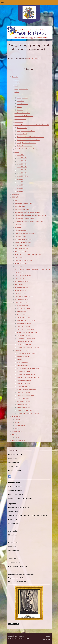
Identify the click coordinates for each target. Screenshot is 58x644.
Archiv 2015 (21, 155)
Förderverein (16, 417)
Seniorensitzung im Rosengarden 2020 (28, 320)
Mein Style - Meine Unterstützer (26, 143)
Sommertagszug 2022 (21, 290)
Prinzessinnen (19, 122)
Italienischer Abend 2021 (22, 299)
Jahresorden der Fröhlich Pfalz (24, 116)
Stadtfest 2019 (21, 359)
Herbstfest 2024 (19, 257)
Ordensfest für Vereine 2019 (25, 395)
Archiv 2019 (21, 179)
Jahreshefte (16, 194)
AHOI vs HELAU (22, 314)
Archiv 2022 (21, 188)
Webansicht (46, 640)
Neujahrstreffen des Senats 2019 (26, 389)
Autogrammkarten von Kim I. (26, 131)
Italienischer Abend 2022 (22, 281)
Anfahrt (17, 438)
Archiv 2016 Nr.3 (22, 164)
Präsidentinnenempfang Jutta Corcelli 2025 (27, 212)
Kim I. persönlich (22, 128)
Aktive (17, 92)
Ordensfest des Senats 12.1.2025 (24, 218)
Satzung (19, 107)
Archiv (17, 152)
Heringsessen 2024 (20, 236)
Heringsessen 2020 (22, 305)
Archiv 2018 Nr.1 (22, 173)
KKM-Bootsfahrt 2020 (24, 311)
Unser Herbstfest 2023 (21, 266)
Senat (16, 86)
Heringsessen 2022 (20, 293)
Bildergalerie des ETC (21, 89)
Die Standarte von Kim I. (24, 146)
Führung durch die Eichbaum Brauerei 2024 (28, 254)
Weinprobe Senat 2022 (21, 287)
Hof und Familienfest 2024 (23, 242)
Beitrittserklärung (20, 426)
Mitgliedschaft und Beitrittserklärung (26, 149)
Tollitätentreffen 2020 (23, 317)
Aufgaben (17, 420)
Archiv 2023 (21, 191)
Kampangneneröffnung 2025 (23, 203)
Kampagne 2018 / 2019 (21, 350)
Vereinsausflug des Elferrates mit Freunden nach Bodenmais (29, 223)
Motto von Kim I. (22, 134)
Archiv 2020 (21, 182)
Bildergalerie (16, 197)
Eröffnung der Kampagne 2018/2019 (28, 414)
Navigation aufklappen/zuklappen (29, 2)
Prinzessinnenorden (20, 119)
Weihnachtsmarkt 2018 (24, 402)
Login (48, 636)
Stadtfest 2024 (19, 227)
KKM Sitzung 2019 (23, 399)
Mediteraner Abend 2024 (22, 245)
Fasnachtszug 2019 (22, 365)
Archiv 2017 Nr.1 (22, 167)
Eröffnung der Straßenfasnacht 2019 (28, 374)
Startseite (15, 77)
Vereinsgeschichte (22, 98)
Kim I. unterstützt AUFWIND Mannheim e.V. (30, 137)
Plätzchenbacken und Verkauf (26, 341)
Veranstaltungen (17, 432)
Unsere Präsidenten (23, 104)
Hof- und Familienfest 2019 (25, 356)
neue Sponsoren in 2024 (22, 248)
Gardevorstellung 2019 (24, 386)
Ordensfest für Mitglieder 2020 (26, 326)
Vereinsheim (20, 101)
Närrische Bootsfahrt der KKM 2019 (28, 368)
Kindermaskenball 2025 (22, 209)
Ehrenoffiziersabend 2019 (24, 344)
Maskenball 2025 (20, 206)
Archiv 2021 (21, 185)
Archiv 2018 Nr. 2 (22, 176)
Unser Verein (18, 95)
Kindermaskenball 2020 (24, 323)
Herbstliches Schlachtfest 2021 (24, 296)
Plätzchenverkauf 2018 (24, 404)
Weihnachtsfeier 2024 (21, 263)
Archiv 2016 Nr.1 (22, 158)
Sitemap (22, 636)
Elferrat (17, 80)
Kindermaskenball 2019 (24, 380)
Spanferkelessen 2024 (21, 251)
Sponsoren (20, 110)
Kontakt (15, 435)
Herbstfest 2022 (19, 278)
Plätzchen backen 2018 (24, 407)
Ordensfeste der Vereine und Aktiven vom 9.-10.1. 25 (30, 215)
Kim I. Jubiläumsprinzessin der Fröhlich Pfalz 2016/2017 (32, 125)
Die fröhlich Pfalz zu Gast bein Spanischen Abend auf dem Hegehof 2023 (32, 271)
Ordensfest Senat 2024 (21, 230)
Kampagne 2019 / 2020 (21, 302)
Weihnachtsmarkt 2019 (24, 335)
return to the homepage (33, 59)
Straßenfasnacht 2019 (23, 371)
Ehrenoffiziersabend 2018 (24, 411)
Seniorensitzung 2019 (23, 383)
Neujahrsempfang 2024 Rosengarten (25, 233)
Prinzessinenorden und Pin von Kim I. (28, 140)
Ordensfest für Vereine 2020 (25, 329)
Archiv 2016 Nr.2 (22, 161)
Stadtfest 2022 (19, 284)
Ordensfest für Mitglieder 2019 (26, 392)
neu (16, 200)
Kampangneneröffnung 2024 (23, 260)
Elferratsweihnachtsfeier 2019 (26, 338)
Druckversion (14, 636)
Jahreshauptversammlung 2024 (24, 239)
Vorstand (17, 83)
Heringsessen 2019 (22, 362)
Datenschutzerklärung (19, 441)
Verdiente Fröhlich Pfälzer (22, 113)
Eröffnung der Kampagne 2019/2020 (28, 347)
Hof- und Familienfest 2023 (23, 275)
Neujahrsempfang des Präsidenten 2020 (29, 332)
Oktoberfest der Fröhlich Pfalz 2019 (28, 353)
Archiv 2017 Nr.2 (22, 170)
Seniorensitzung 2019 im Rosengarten (28, 377)
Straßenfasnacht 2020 (23, 308)
